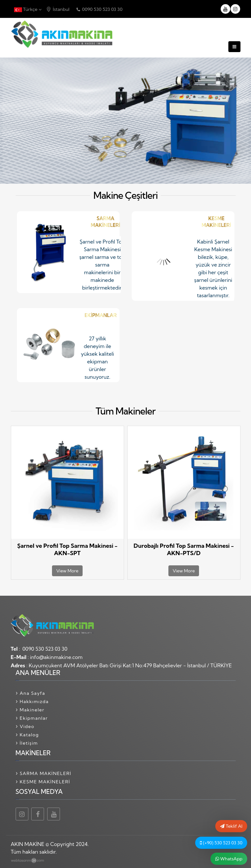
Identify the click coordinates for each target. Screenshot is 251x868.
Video (27, 726)
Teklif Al (231, 826)
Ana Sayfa (33, 693)
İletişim (29, 743)
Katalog (29, 735)
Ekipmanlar (34, 718)
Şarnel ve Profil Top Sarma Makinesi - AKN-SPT (67, 549)
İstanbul (58, 9)
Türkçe (28, 9)
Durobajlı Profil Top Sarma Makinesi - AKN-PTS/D (184, 549)
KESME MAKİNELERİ (45, 782)
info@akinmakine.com (56, 657)
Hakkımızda (34, 701)
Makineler (32, 710)
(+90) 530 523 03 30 (221, 843)
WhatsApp (229, 859)
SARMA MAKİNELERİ (46, 773)
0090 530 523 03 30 (100, 9)
